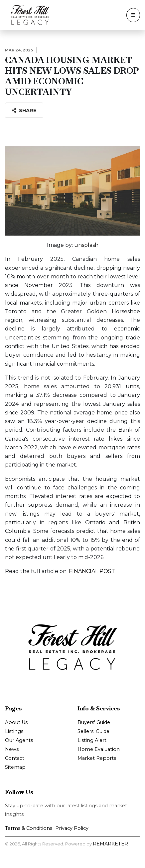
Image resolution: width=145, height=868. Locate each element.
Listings (14, 731)
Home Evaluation (99, 749)
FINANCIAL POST (92, 571)
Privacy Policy (72, 828)
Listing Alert (92, 740)
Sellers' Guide (93, 731)
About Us (16, 722)
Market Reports (97, 758)
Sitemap (15, 767)
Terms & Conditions (29, 828)
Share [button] (24, 110)
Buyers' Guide (94, 722)
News (12, 749)
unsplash (86, 245)
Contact (15, 758)
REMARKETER (110, 844)
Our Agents (19, 740)
